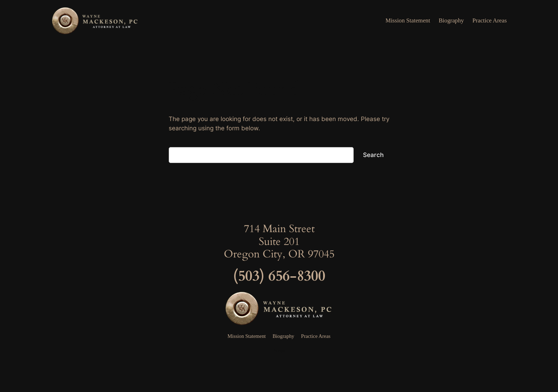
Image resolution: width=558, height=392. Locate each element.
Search (373, 155)
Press (279, 351)
